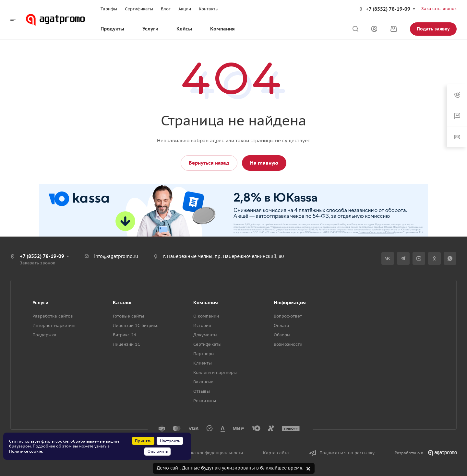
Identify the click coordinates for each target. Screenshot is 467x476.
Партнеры (204, 354)
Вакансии (203, 382)
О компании (206, 316)
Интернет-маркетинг (54, 325)
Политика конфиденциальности (209, 453)
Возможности (288, 344)
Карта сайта (276, 453)
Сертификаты (207, 344)
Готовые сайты (128, 316)
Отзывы (202, 391)
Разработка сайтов (53, 316)
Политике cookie (26, 451)
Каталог (123, 302)
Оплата (281, 325)
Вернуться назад (209, 163)
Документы (205, 335)
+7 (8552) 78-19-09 (388, 9)
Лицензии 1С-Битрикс (136, 325)
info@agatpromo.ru (116, 256)
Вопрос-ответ (288, 316)
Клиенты (203, 363)
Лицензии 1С (126, 344)
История (202, 325)
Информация (290, 302)
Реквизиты (205, 401)
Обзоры (282, 335)
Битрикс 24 (125, 335)
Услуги (40, 302)
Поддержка (44, 335)
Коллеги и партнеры (215, 372)
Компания (206, 302)
